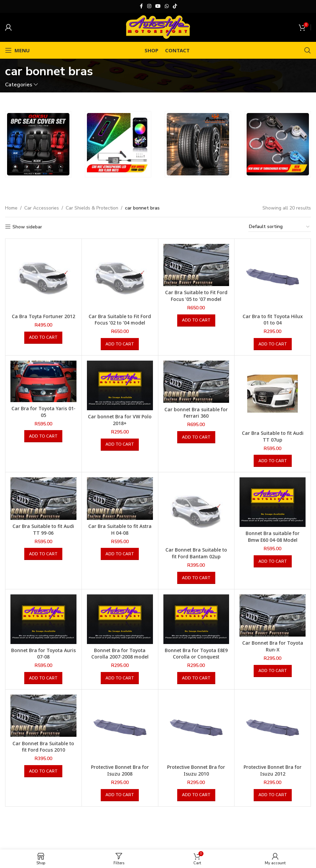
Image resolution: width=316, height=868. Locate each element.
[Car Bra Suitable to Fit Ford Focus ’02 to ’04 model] (120, 277)
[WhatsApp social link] (167, 6)
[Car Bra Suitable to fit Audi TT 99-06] (43, 498)
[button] (43, 338)
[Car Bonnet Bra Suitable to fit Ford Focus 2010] (43, 716)
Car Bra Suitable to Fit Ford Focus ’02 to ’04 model (120, 320)
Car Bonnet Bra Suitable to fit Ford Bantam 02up (196, 553)
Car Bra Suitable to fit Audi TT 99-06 (43, 529)
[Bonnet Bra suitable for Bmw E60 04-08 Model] (273, 502)
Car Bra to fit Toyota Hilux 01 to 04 (273, 320)
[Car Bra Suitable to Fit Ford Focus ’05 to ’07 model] (196, 265)
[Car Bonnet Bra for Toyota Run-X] (273, 615)
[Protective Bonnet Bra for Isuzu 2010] (196, 728)
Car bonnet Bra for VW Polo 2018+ (120, 420)
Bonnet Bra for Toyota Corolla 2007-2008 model (120, 654)
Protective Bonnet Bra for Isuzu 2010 (196, 770)
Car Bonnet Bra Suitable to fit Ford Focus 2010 (43, 747)
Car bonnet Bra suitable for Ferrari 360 (196, 413)
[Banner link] (38, 144)
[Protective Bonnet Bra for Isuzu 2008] (120, 728)
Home (11, 208)
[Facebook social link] (141, 6)
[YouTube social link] (158, 6)
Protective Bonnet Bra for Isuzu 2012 (273, 770)
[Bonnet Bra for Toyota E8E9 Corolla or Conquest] (196, 619)
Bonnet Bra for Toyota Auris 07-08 (43, 654)
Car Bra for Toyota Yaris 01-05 (43, 412)
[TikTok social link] (175, 6)
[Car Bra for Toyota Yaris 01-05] (43, 381)
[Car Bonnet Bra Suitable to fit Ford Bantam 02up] (196, 510)
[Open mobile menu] (17, 50)
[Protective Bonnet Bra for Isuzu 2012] (273, 728)
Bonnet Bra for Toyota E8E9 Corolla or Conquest (196, 654)
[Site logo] (158, 27)
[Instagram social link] (149, 6)
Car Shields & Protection (92, 208)
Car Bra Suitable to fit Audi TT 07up (273, 436)
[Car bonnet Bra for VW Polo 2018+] (120, 385)
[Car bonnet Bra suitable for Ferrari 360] (196, 382)
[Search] (308, 50)
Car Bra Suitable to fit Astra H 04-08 (120, 529)
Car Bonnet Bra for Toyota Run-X (273, 646)
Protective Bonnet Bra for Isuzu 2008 (120, 770)
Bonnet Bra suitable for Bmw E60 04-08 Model (273, 537)
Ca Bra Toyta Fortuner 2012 (43, 316)
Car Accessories (42, 208)
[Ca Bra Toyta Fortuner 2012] (43, 277)
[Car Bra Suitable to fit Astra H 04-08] (120, 498)
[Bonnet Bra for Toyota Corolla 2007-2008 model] (120, 619)
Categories (19, 85)
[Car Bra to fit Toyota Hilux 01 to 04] (273, 277)
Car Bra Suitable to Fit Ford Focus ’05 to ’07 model (196, 296)
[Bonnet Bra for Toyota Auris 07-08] (43, 619)
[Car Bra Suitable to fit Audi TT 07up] (273, 394)
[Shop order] (280, 227)
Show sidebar (27, 227)
